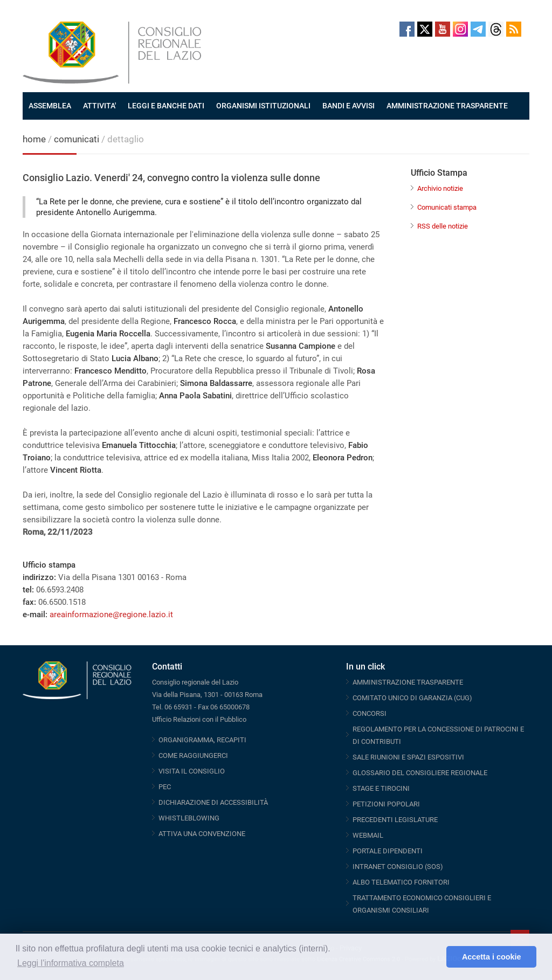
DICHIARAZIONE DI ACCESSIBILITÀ (213, 802)
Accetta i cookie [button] (492, 957)
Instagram (460, 29)
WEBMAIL (368, 835)
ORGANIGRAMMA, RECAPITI (202, 740)
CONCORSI (370, 713)
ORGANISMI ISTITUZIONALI (263, 106)
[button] (435, 957)
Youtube (443, 29)
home (34, 139)
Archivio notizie (440, 188)
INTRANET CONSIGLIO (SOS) (398, 867)
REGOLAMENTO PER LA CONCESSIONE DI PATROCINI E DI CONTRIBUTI (438, 735)
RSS (514, 29)
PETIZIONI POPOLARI (386, 804)
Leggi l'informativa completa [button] (71, 963)
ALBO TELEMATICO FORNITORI (401, 882)
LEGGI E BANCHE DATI (166, 106)
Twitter (425, 29)
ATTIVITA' (99, 106)
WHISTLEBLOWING (189, 818)
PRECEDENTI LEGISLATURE (395, 820)
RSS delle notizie (443, 226)
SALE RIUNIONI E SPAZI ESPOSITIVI (408, 757)
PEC (165, 787)
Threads (496, 29)
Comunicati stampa (447, 207)
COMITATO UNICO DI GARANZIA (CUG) (412, 698)
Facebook (407, 29)
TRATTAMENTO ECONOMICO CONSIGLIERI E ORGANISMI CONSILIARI (422, 904)
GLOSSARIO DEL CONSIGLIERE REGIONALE (420, 773)
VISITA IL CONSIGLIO (192, 771)
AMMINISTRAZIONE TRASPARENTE (447, 106)
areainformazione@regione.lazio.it (111, 615)
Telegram (478, 29)
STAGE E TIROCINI (381, 788)
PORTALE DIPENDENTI (388, 851)
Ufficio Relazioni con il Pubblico (199, 719)
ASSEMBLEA (50, 106)
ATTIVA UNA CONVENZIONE (202, 834)
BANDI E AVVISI (349, 106)
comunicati (77, 139)
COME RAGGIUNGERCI (193, 755)
